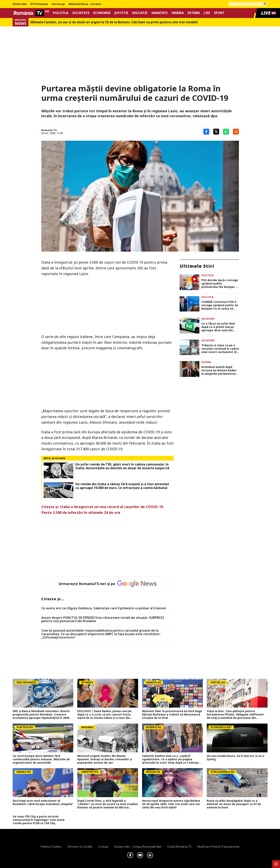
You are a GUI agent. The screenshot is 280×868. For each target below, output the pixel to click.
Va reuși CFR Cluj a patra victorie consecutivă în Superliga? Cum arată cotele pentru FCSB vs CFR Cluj (39, 820)
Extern (194, 13)
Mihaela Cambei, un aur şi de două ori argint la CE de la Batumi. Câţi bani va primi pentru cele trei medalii (114, 22)
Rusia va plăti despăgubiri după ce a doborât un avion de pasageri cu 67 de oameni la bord (234, 804)
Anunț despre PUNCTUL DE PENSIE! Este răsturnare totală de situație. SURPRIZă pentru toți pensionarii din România (103, 619)
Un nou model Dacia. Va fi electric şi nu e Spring (236, 758)
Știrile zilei (20, 4)
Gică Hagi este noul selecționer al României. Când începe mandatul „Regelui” (43, 802)
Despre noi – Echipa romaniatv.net (138, 846)
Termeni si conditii (80, 846)
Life (207, 13)
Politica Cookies (51, 846)
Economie (102, 13)
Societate (81, 13)
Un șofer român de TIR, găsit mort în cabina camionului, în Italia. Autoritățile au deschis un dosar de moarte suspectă (122, 466)
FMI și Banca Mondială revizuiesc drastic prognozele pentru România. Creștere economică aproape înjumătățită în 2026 (41, 714)
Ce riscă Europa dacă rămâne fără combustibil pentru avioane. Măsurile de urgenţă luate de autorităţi (41, 759)
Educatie (140, 13)
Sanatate (159, 13)
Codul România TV (180, 846)
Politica (61, 13)
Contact (103, 846)
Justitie (121, 13)
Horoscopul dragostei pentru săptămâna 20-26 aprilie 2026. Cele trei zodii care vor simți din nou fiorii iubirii (171, 804)
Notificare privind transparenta (218, 846)
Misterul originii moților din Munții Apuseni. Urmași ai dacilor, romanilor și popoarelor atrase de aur (105, 759)
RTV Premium (39, 4)
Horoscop (58, 4)
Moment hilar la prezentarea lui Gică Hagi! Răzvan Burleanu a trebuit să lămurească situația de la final (172, 714)
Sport (219, 13)
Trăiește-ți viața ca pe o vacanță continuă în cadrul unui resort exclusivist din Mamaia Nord (220, 349)
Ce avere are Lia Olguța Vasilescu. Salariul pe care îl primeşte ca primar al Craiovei (104, 608)
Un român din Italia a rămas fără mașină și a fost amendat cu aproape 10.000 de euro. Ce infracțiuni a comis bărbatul (122, 486)
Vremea (178, 13)
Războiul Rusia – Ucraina (85, 4)
